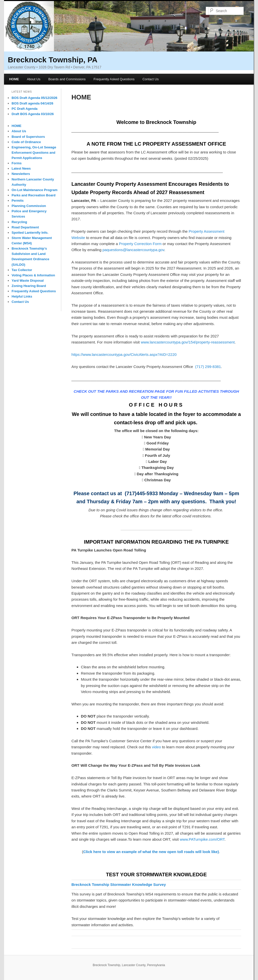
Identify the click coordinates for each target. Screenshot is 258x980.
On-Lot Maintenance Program (35, 190)
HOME (14, 79)
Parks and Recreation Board (34, 195)
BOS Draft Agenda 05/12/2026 (35, 98)
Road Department (25, 227)
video (156, 747)
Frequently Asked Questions (114, 79)
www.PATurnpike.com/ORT (202, 839)
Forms (17, 163)
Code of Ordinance (26, 142)
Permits (18, 201)
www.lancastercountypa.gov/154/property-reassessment (188, 342)
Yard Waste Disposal (28, 281)
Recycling (19, 222)
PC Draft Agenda (25, 109)
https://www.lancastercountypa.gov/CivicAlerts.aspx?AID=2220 (124, 354)
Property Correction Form (140, 244)
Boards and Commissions (67, 79)
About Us (34, 79)
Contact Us (150, 79)
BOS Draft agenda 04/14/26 (32, 103)
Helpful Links (22, 296)
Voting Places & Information (33, 275)
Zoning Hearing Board (29, 286)
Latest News (21, 168)
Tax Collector (22, 270)
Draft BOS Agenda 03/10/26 (33, 114)
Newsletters (21, 174)
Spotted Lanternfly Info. (30, 233)
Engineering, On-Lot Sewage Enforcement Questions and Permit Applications (34, 153)
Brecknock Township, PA (53, 60)
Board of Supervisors (28, 137)
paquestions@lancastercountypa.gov (133, 250)
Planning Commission (29, 206)
